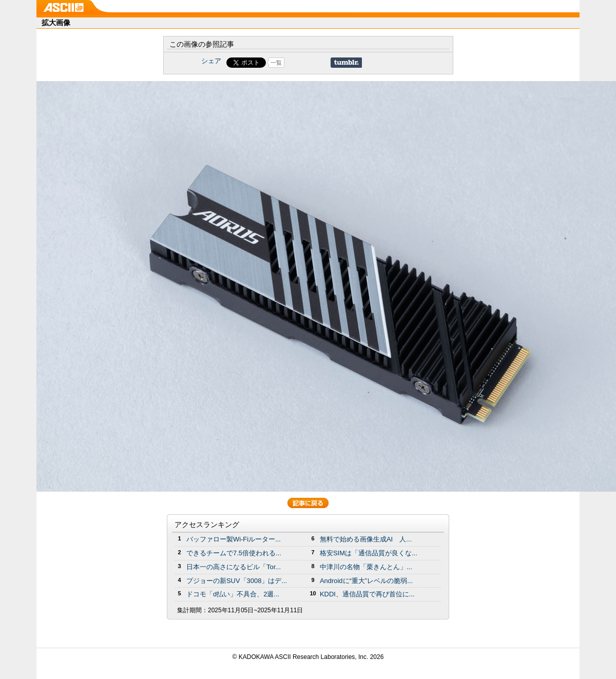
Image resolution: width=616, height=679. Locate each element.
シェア (211, 61)
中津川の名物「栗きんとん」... (366, 567)
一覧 (276, 63)
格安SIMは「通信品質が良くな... (369, 553)
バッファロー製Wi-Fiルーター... (234, 539)
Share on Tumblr (346, 63)
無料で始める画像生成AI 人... (366, 539)
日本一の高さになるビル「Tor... (234, 567)
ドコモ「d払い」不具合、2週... (233, 594)
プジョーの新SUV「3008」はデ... (237, 581)
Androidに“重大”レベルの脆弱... (366, 581)
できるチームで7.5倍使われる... (234, 553)
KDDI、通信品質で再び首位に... (367, 594)
